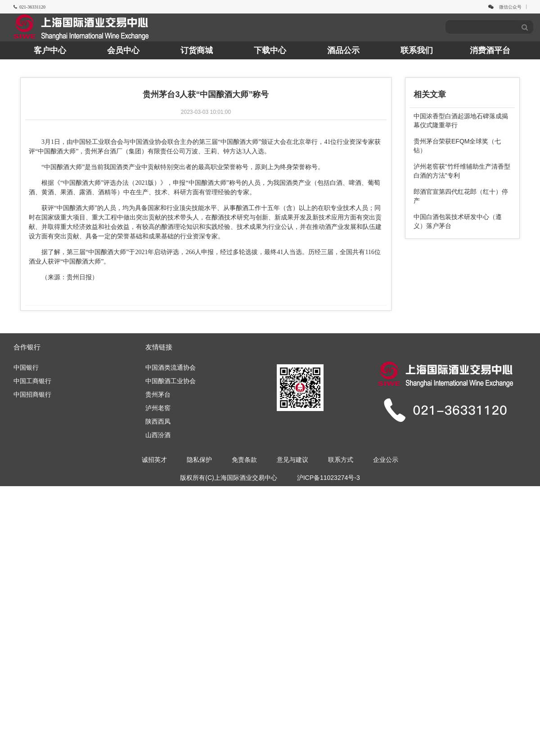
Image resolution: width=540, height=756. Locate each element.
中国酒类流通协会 (171, 367)
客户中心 (50, 50)
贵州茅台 (158, 394)
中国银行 (26, 367)
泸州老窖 (158, 408)
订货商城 (197, 50)
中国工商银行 (32, 381)
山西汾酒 (158, 435)
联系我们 (417, 50)
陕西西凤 (158, 421)
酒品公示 (343, 50)
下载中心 (270, 50)
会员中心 (123, 50)
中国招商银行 (32, 394)
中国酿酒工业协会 (171, 381)
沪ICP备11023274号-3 (328, 478)
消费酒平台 (490, 50)
